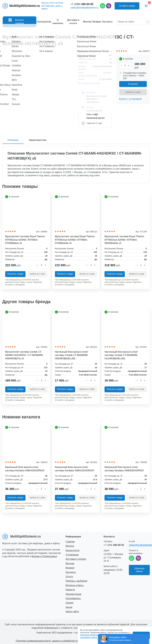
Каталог (70, 546)
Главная (70, 542)
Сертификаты (73, 598)
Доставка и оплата (76, 559)
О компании (72, 555)
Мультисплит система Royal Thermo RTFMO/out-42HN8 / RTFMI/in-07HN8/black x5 (25, 240)
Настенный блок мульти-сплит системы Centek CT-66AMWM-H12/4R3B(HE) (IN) (121, 355)
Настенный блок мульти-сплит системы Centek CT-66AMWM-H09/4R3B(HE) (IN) (72, 355)
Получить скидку (15, 274)
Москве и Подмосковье (44, 556)
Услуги (69, 577)
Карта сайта (72, 612)
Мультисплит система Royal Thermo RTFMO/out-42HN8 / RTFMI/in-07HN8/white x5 (75, 240)
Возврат (70, 568)
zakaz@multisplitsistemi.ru (84, 9)
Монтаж (70, 563)
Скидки (70, 603)
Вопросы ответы (75, 585)
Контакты (71, 572)
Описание (13, 140)
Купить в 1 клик (133, 92)
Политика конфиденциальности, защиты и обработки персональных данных (58, 641)
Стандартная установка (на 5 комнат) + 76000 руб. (135, 76)
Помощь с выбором (76, 581)
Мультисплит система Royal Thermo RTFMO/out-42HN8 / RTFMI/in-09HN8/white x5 (124, 240)
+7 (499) (82, 6)
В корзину (133, 84)
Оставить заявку (127, 7)
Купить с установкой (130, 99)
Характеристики (38, 140)
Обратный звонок (139, 570)
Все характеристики (89, 83)
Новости (70, 590)
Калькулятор (73, 550)
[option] (38, 50)
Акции (69, 607)
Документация (73, 594)
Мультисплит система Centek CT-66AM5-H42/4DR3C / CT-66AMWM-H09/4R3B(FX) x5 (24, 355)
